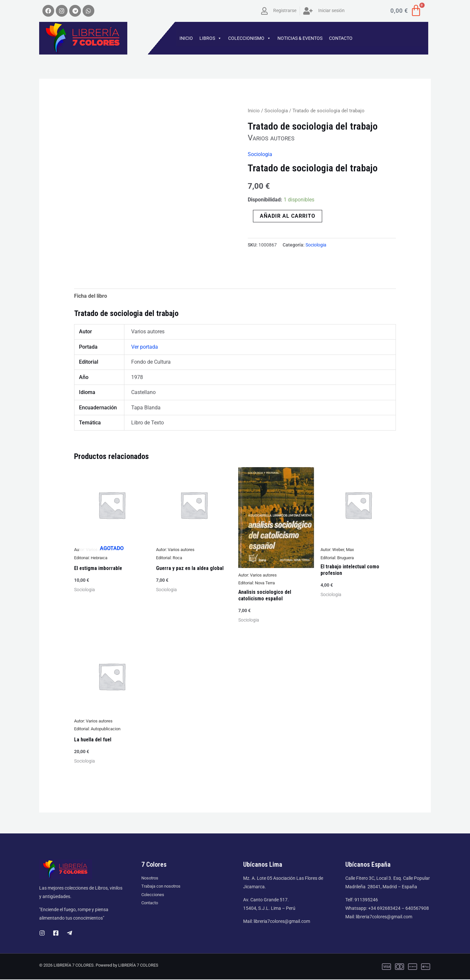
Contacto (151, 904)
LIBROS (211, 38)
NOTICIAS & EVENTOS (300, 38)
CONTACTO (341, 38)
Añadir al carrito (288, 216)
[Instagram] (42, 934)
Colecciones (153, 895)
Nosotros (151, 878)
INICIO (186, 38)
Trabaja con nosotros (163, 887)
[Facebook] (56, 934)
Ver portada (145, 347)
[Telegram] (70, 934)
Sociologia (276, 111)
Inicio (254, 111)
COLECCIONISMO (250, 38)
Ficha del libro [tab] (91, 296)
